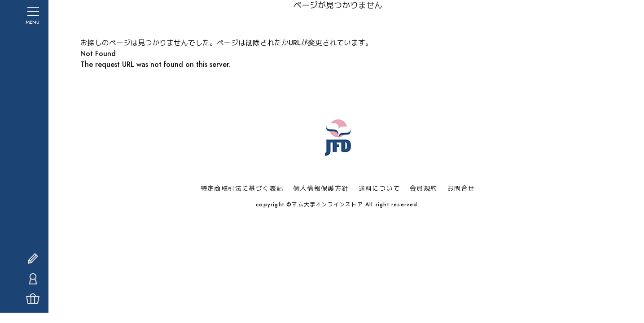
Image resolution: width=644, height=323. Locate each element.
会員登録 (16, 269)
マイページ (16, 289)
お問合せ (461, 188)
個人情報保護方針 (321, 188)
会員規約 (424, 188)
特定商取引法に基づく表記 (242, 188)
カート (16, 310)
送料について (379, 188)
